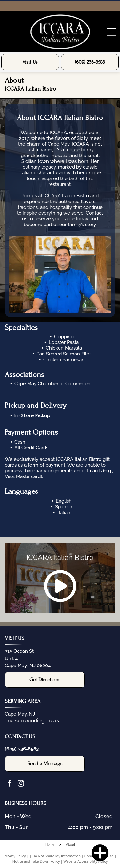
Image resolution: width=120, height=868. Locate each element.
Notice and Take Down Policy (36, 861)
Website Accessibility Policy (85, 861)
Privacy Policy (15, 856)
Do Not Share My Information (56, 856)
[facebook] (10, 784)
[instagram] (21, 784)
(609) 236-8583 (22, 749)
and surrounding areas (32, 721)
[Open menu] (111, 32)
